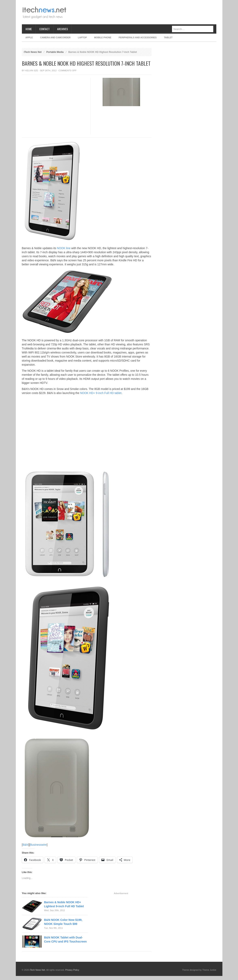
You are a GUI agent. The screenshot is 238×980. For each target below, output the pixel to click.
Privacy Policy (72, 970)
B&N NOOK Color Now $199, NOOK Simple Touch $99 (63, 922)
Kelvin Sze (32, 70)
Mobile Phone (103, 37)
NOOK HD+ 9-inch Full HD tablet (101, 393)
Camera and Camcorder (55, 37)
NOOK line (64, 248)
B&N (25, 845)
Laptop (82, 37)
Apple (29, 37)
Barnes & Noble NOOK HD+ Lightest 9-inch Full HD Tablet (64, 904)
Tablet (168, 37)
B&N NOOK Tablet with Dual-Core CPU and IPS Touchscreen (66, 939)
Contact (44, 29)
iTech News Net (33, 52)
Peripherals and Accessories (138, 37)
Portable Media (55, 52)
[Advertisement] (143, 12)
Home (29, 29)
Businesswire (38, 845)
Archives (62, 29)
